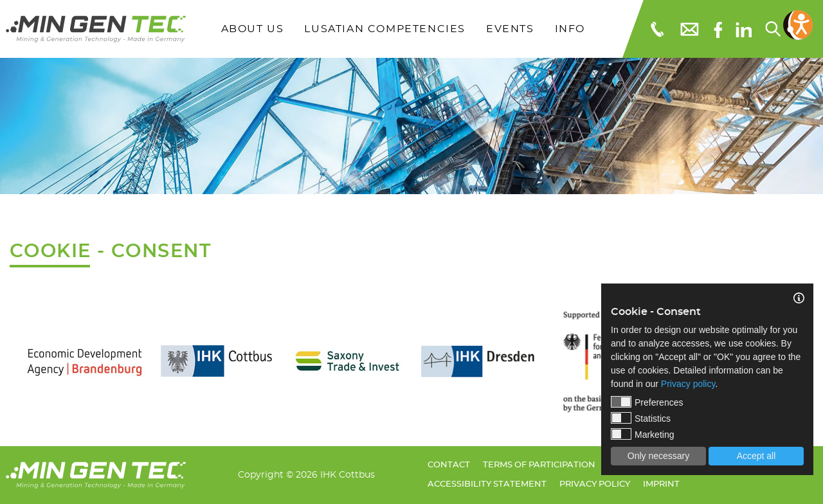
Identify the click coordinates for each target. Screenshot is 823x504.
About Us (253, 29)
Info (570, 29)
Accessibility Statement (487, 484)
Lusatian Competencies (385, 29)
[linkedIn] (744, 29)
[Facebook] (718, 29)
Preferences (647, 402)
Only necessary (658, 456)
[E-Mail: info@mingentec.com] (689, 29)
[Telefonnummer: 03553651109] (656, 29)
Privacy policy (595, 484)
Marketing (642, 434)
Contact (449, 465)
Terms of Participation (539, 465)
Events (510, 29)
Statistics (641, 418)
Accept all (756, 456)
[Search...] (772, 29)
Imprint (661, 484)
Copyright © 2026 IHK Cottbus (306, 475)
